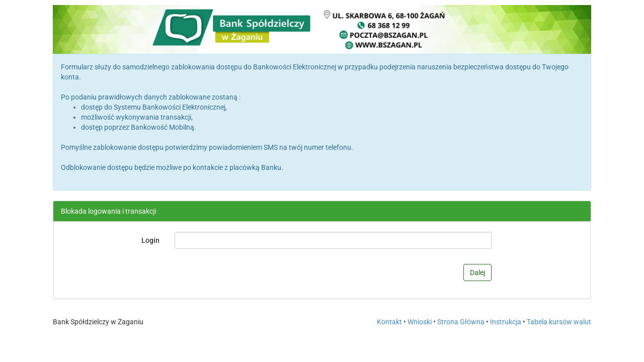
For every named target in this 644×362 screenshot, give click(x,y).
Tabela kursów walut (559, 322)
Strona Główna (461, 322)
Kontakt (389, 322)
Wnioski (420, 322)
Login (150, 240)
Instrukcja (506, 322)
